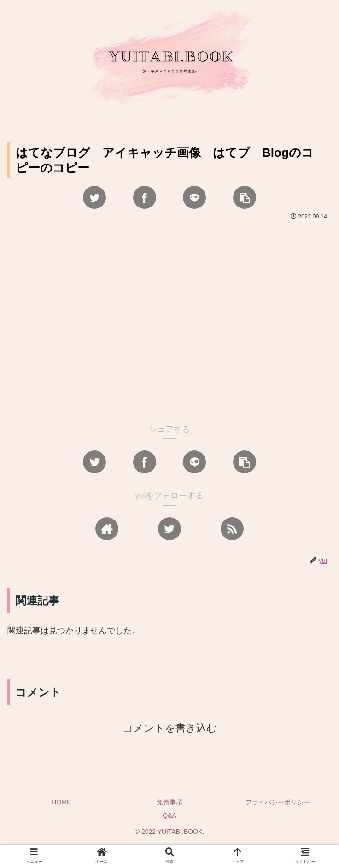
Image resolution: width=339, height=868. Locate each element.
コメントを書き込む (170, 728)
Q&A (169, 815)
